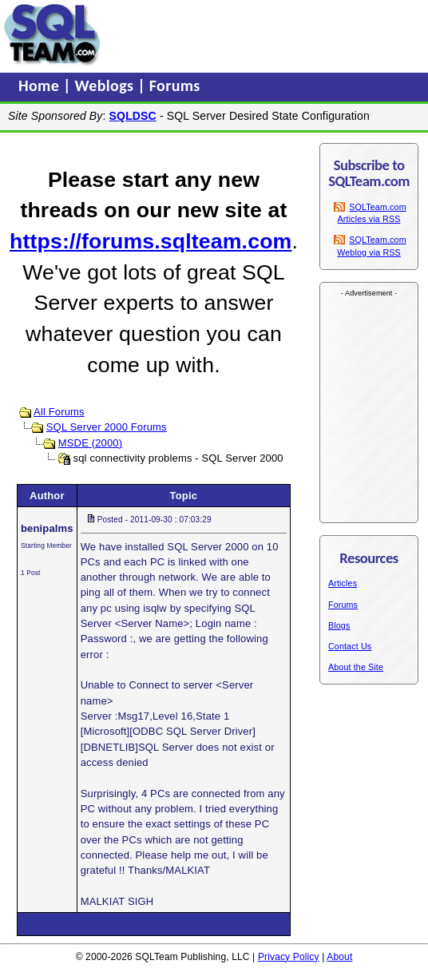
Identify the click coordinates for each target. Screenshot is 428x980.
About (339, 957)
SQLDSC (133, 116)
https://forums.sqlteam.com (151, 241)
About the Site (356, 667)
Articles (343, 583)
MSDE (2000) (90, 443)
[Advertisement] (234, 34)
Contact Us (350, 646)
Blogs (339, 625)
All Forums (59, 412)
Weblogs (107, 85)
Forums (175, 85)
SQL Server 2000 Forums (107, 427)
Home (41, 85)
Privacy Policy (289, 957)
